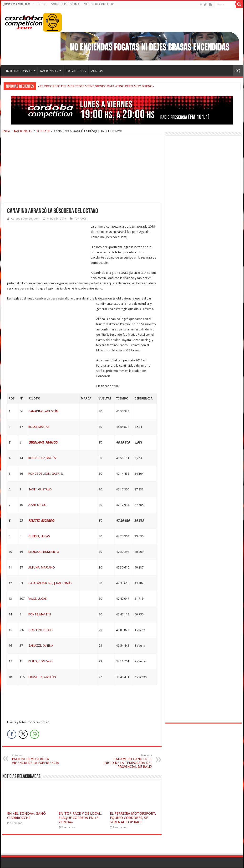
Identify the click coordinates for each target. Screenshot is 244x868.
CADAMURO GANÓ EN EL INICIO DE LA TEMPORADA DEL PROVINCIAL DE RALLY (128, 746)
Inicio (6, 131)
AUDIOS (97, 71)
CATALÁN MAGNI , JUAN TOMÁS (50, 567)
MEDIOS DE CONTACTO (99, 4)
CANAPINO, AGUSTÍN (43, 396)
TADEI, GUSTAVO (40, 474)
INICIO (42, 4)
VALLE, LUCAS (38, 583)
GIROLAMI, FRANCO (43, 427)
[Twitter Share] (23, 718)
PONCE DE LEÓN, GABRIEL (46, 458)
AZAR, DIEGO (37, 489)
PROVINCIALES (76, 71)
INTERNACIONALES (19, 71)
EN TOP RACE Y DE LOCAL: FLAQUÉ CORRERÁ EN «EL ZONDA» (80, 802)
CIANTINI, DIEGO (41, 614)
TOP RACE (43, 131)
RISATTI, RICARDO (41, 505)
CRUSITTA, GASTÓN (42, 661)
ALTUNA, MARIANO (42, 552)
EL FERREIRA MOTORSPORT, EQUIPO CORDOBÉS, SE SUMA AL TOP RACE (133, 802)
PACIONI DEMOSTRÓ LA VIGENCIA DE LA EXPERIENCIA (36, 744)
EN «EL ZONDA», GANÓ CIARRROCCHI (26, 800)
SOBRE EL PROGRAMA (65, 4)
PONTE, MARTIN (40, 599)
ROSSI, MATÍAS (39, 411)
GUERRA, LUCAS (39, 521)
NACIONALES (49, 71)
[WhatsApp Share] (35, 718)
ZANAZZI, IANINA (41, 630)
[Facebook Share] (12, 718)
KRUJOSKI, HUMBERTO (44, 536)
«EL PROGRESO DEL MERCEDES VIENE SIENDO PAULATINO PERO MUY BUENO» (96, 86)
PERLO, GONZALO (41, 646)
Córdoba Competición (25, 219)
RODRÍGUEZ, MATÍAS (43, 442)
